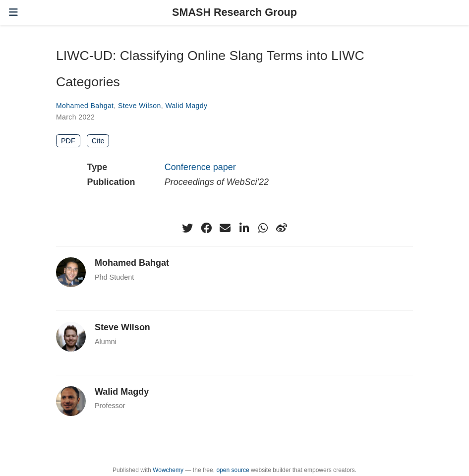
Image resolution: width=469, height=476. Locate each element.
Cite (98, 141)
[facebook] (206, 228)
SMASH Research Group (234, 12)
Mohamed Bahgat (85, 106)
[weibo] (282, 228)
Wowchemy (168, 470)
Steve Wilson (140, 106)
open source (233, 470)
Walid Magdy (186, 106)
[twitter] (187, 228)
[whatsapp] (263, 228)
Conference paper (200, 167)
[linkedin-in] (244, 228)
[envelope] (225, 228)
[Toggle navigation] (13, 12)
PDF (68, 141)
